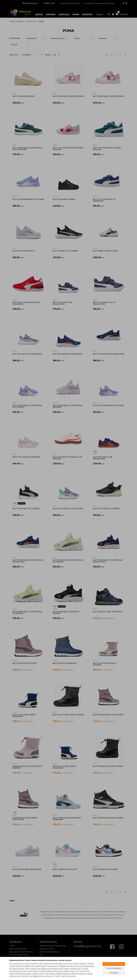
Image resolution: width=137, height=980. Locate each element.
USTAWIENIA (114, 973)
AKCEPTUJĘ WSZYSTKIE (114, 964)
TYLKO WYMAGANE (114, 968)
